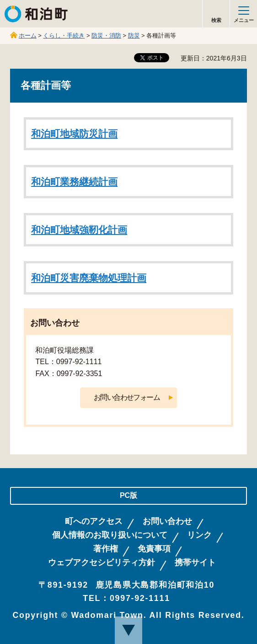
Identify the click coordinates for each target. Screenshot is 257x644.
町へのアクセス (94, 521)
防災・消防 (106, 35)
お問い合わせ (167, 521)
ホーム (28, 35)
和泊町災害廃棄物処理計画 (89, 278)
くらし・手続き (64, 35)
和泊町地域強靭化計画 (79, 230)
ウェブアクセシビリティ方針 (102, 563)
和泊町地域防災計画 (74, 134)
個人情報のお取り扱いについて (110, 535)
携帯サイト (195, 563)
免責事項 (154, 549)
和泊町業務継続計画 (74, 182)
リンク (199, 535)
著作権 (106, 549)
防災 (134, 35)
